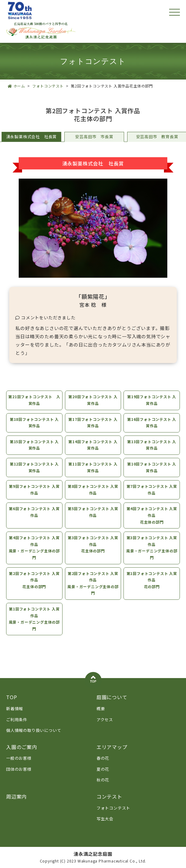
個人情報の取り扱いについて (34, 730)
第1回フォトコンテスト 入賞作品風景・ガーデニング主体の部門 (34, 619)
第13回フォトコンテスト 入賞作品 (152, 445)
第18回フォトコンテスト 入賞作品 (34, 423)
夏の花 (103, 769)
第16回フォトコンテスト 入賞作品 (152, 423)
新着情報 (15, 708)
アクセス (105, 720)
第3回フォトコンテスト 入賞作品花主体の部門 (93, 544)
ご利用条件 (17, 720)
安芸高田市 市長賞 (94, 137)
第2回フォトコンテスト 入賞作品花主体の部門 (34, 580)
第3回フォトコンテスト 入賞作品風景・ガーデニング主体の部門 (152, 547)
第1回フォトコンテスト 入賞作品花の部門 (152, 580)
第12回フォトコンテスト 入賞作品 (34, 467)
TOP (11, 697)
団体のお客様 (19, 769)
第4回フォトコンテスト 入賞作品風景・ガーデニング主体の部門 (34, 547)
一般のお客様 (19, 758)
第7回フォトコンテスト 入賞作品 (152, 490)
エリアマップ (112, 747)
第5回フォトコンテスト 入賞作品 (93, 512)
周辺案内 (16, 796)
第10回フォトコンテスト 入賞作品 (152, 467)
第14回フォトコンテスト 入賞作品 (93, 445)
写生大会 (105, 819)
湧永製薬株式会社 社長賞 (32, 137)
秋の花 (103, 780)
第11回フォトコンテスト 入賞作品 (93, 467)
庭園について (112, 697)
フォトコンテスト (113, 808)
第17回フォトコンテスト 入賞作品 (93, 423)
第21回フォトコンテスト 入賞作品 (34, 400)
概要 (101, 708)
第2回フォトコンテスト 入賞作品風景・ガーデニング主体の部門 (93, 583)
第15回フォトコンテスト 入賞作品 (34, 445)
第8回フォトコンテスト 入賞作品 (93, 490)
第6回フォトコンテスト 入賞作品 (34, 512)
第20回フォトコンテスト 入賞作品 (93, 400)
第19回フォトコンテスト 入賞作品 (152, 400)
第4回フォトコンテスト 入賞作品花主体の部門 (152, 515)
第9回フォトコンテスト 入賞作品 (34, 490)
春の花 (103, 758)
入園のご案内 (22, 747)
